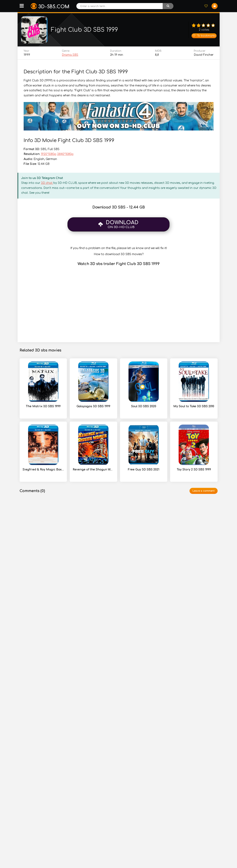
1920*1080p (49, 155)
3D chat (47, 184)
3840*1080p (65, 155)
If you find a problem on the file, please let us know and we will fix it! (119, 249)
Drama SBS (70, 56)
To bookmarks (204, 36)
